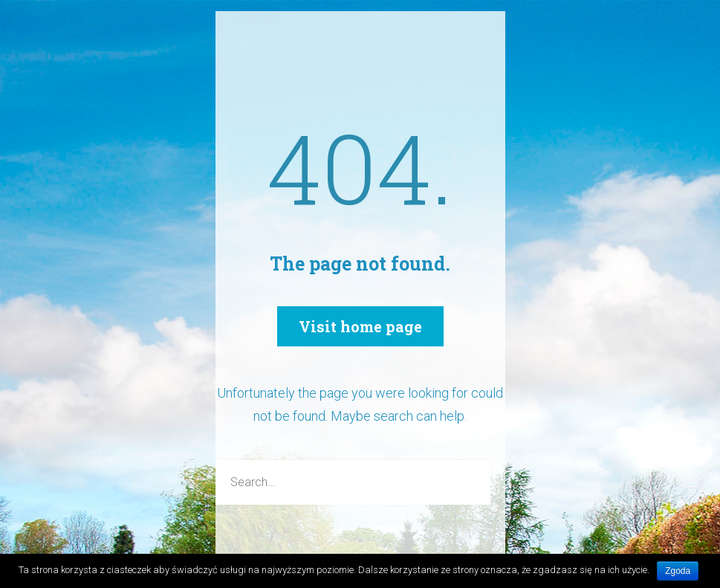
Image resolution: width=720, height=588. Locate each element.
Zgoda (678, 571)
